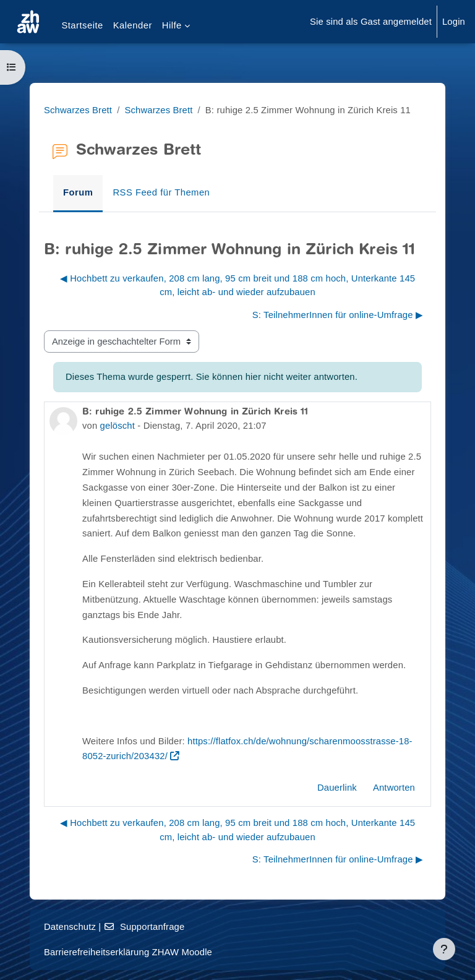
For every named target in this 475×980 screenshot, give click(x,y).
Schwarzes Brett (78, 110)
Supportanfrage (144, 927)
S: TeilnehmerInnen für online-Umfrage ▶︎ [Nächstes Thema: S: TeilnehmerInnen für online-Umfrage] (338, 315)
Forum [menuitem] (78, 192)
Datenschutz (70, 927)
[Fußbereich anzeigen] (444, 949)
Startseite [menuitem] (82, 25)
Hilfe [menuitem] (172, 25)
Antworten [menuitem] (394, 788)
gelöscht (118, 426)
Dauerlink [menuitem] (337, 788)
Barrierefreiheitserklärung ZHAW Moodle (128, 952)
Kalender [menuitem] (133, 25)
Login (454, 22)
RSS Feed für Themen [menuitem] (161, 192)
